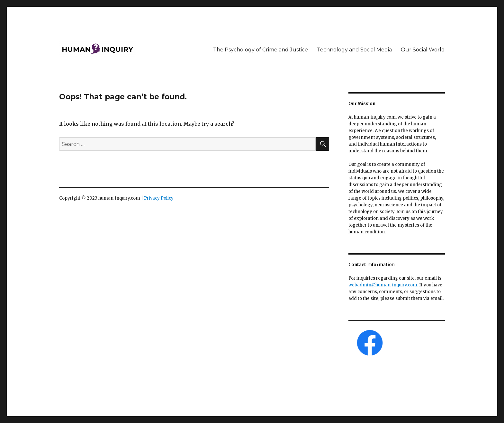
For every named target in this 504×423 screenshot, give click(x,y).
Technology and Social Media (354, 50)
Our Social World (423, 50)
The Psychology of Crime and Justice (261, 50)
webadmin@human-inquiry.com (383, 285)
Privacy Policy (159, 198)
